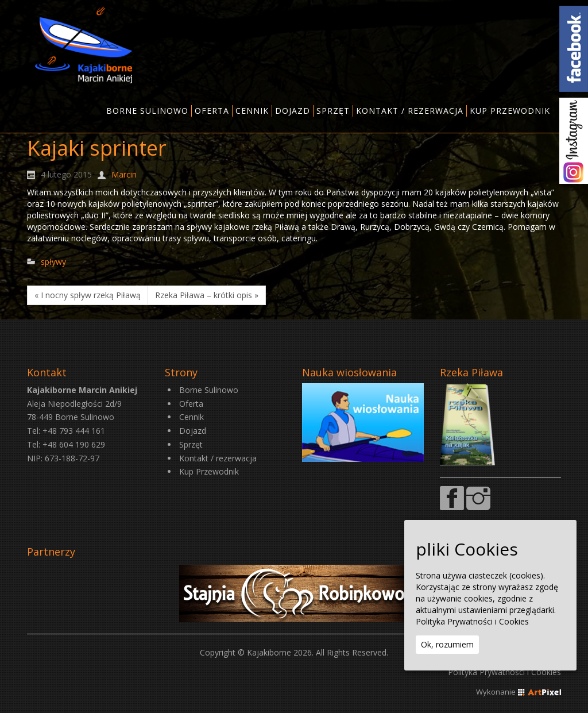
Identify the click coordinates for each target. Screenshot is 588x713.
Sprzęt (191, 444)
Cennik (192, 417)
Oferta (191, 404)
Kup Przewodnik (209, 471)
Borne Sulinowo (209, 390)
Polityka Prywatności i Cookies (504, 672)
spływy (53, 262)
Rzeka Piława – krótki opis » (207, 295)
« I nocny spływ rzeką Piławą (88, 295)
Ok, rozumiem (447, 644)
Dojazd (193, 431)
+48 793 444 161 (74, 431)
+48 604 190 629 (74, 444)
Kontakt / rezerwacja (218, 458)
